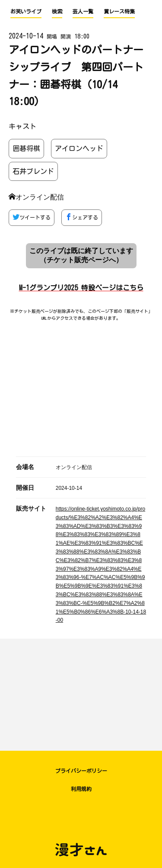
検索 (57, 11)
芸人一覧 (83, 11)
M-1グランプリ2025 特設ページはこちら (81, 288)
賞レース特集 (119, 11)
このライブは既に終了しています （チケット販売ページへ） (81, 255)
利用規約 (81, 789)
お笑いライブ (26, 11)
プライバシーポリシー (81, 771)
